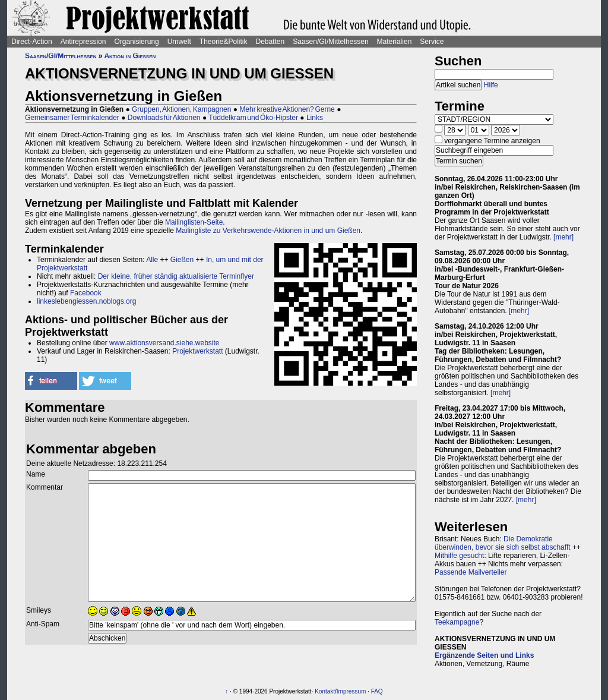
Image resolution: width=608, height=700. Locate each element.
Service (432, 42)
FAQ (377, 691)
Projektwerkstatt (197, 351)
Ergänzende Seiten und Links (484, 655)
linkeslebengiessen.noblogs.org (86, 301)
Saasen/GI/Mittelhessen (330, 42)
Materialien (395, 42)
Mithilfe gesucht (459, 556)
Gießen (182, 260)
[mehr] (563, 237)
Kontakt (325, 691)
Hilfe (491, 85)
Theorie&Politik (224, 42)
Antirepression (83, 42)
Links (315, 118)
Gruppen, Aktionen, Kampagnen (181, 109)
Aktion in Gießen (130, 56)
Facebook (86, 293)
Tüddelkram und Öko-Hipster (253, 118)
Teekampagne (457, 622)
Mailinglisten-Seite (194, 222)
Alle (152, 260)
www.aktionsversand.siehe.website (164, 343)
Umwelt (179, 42)
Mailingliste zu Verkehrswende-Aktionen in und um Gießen (268, 231)
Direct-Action (32, 42)
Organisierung (136, 42)
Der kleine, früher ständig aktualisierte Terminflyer (176, 276)
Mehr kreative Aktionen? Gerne (287, 109)
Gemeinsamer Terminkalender (72, 118)
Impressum (351, 691)
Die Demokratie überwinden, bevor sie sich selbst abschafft (503, 543)
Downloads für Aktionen (164, 118)
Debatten (270, 42)
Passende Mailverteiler (471, 572)
